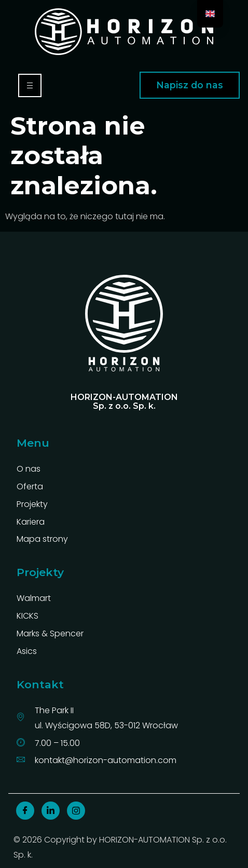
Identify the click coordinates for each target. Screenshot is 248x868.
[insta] (76, 811)
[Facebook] (25, 811)
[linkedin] (51, 811)
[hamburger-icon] (30, 85)
